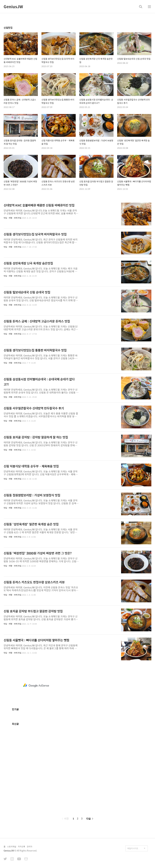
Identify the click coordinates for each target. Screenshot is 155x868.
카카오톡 (21, 847)
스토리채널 (12, 847)
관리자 (30, 847)
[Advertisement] (36, 685)
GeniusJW (13, 7)
